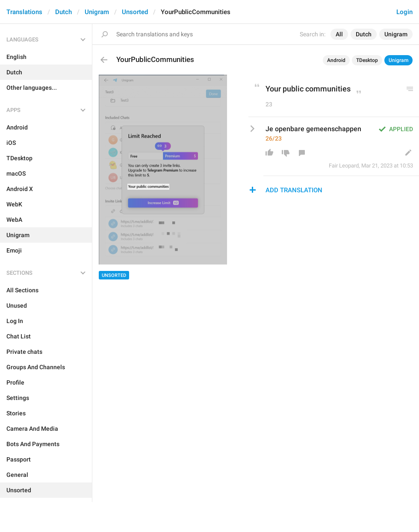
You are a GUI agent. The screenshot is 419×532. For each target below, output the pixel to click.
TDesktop (367, 60)
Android (336, 60)
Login (404, 12)
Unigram (97, 12)
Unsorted (135, 12)
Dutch (63, 12)
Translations (24, 12)
